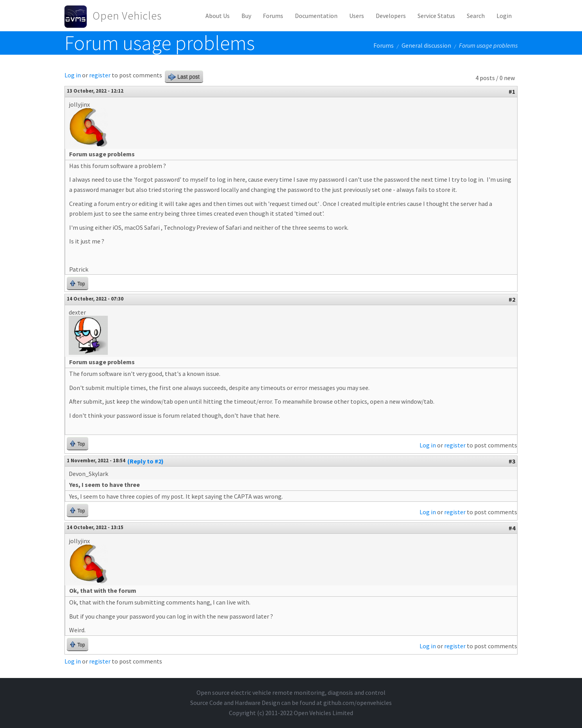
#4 (512, 528)
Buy (246, 16)
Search (476, 16)
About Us (218, 16)
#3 (512, 461)
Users (357, 16)
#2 (512, 299)
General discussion (426, 45)
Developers (391, 16)
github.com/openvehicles (358, 703)
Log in (73, 75)
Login (504, 16)
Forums (273, 16)
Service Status (436, 16)
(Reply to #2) (145, 461)
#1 (512, 91)
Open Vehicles (127, 16)
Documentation (316, 16)
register (100, 75)
